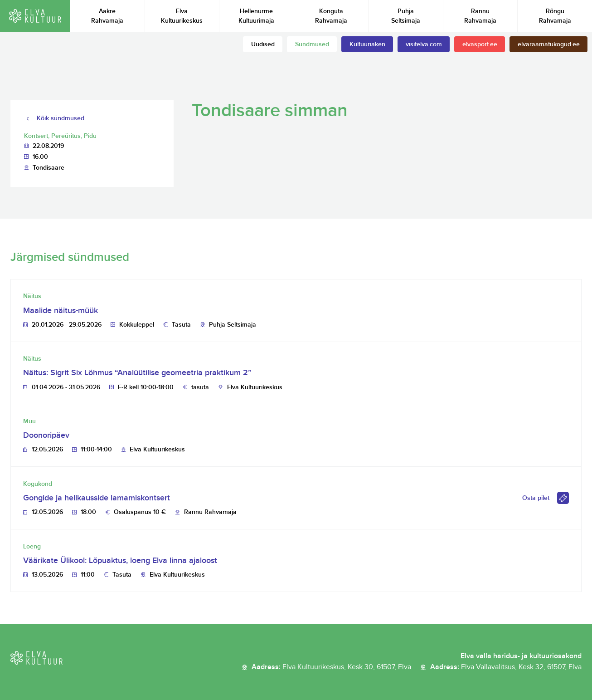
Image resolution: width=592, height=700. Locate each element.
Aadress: (331, 667)
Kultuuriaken (367, 44)
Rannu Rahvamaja (480, 16)
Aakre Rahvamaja (107, 16)
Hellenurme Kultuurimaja (256, 16)
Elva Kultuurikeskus (182, 16)
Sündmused (312, 44)
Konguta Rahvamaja (331, 16)
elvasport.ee (480, 44)
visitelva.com (424, 44)
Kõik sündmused (61, 118)
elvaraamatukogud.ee (549, 44)
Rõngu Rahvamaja (555, 16)
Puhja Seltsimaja (406, 16)
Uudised (263, 44)
